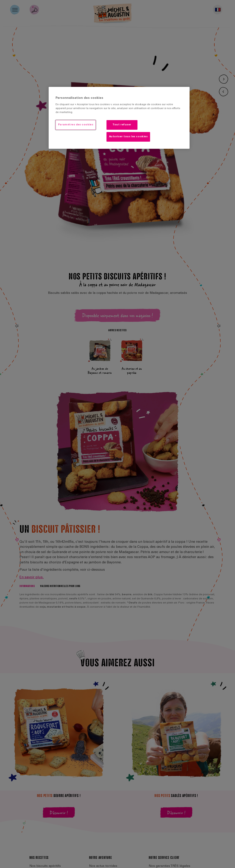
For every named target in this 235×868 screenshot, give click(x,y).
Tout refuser (122, 125)
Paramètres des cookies (76, 125)
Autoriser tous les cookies (128, 137)
